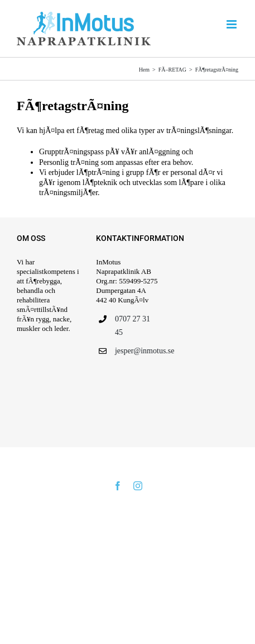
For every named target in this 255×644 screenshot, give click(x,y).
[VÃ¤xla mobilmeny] (232, 24)
